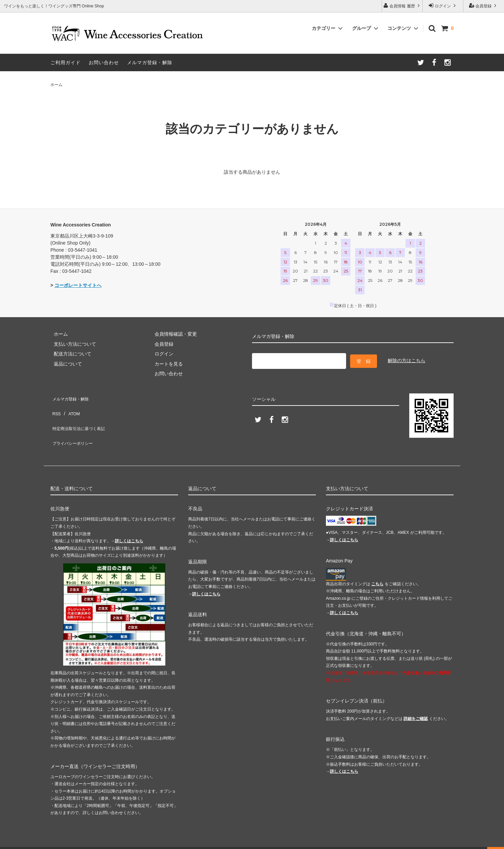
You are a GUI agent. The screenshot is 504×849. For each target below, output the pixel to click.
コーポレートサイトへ (78, 285)
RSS (55, 407)
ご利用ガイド (66, 62)
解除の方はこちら (407, 359)
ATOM (70, 407)
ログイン (443, 6)
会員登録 (484, 6)
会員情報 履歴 (402, 6)
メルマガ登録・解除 (150, 62)
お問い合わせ (104, 62)
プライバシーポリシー (74, 426)
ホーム (56, 85)
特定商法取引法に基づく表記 (81, 417)
